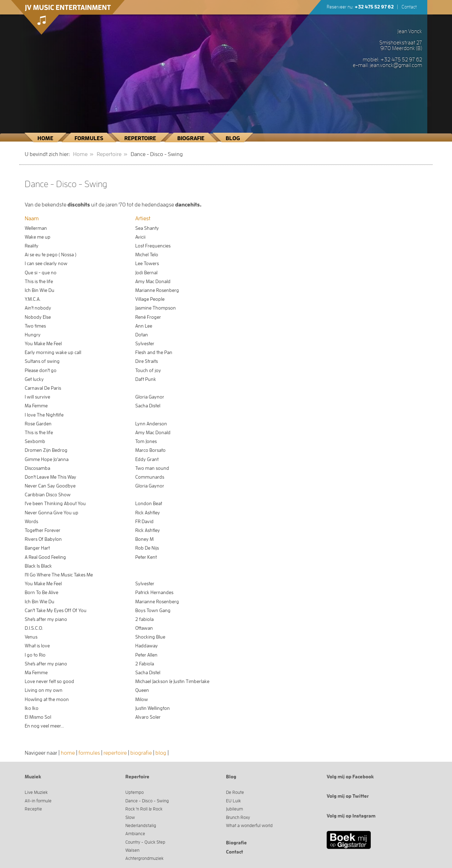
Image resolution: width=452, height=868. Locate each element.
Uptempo (135, 792)
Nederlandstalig (141, 825)
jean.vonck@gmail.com (396, 65)
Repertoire (140, 138)
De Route (235, 792)
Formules (89, 138)
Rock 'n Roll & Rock (144, 809)
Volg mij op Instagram (351, 816)
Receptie (33, 809)
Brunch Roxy (238, 817)
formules (89, 753)
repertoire (115, 753)
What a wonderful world (249, 825)
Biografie (191, 138)
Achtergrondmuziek (144, 858)
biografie (141, 753)
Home (45, 138)
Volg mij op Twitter (348, 796)
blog (161, 753)
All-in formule (38, 801)
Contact (409, 7)
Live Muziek (36, 792)
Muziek (33, 777)
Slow (130, 817)
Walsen (132, 850)
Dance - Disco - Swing (147, 801)
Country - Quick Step (145, 842)
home (68, 753)
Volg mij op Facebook (350, 777)
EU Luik (233, 801)
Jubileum (234, 809)
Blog (233, 138)
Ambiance (135, 834)
